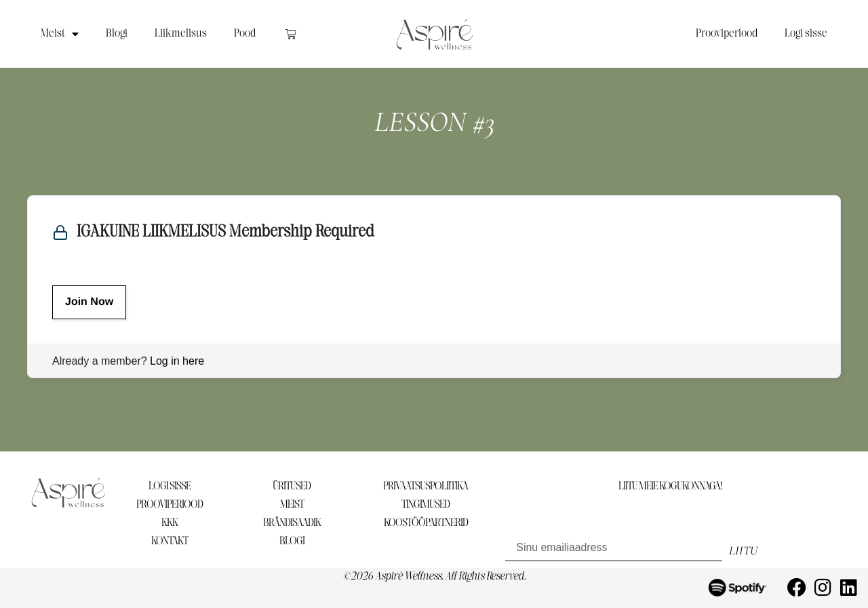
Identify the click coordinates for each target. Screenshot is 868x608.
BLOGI (292, 541)
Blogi (117, 34)
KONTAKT (170, 541)
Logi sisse (806, 34)
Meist (60, 34)
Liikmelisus (181, 34)
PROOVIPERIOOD (170, 505)
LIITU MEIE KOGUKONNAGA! (670, 486)
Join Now (89, 302)
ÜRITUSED (292, 486)
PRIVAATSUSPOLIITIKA (426, 486)
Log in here (177, 361)
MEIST (292, 505)
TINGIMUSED (426, 505)
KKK (170, 523)
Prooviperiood (727, 34)
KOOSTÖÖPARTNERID (426, 523)
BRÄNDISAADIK (292, 523)
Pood (245, 34)
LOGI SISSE (170, 486)
